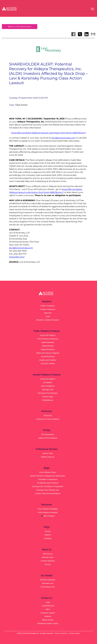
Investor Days (48, 397)
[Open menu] (92, 9)
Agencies (48, 313)
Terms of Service (61, 633)
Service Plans (48, 453)
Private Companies (48, 309)
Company (48, 538)
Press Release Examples (48, 512)
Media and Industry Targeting (48, 353)
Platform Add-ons (48, 457)
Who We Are (48, 554)
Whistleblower (48, 400)
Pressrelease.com (48, 587)
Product (48, 531)
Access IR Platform (48, 379)
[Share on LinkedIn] (87, 34)
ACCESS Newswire (48, 580)
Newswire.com (48, 583)
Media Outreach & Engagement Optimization (48, 476)
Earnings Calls (48, 390)
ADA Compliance (48, 386)
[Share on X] (80, 34)
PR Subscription (48, 434)
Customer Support (48, 613)
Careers (48, 564)
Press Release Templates (48, 509)
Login (48, 602)
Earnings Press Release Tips (48, 490)
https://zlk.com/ (17, 257)
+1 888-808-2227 (48, 606)
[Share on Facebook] (73, 34)
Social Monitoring (48, 357)
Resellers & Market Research (48, 320)
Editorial (48, 616)
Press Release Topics (48, 472)
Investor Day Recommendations (48, 494)
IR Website (48, 382)
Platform (48, 535)
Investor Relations (48, 561)
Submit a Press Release (48, 438)
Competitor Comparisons (48, 479)
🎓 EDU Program (48, 516)
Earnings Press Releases (48, 393)
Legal (48, 316)
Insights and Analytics (48, 360)
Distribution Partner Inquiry (48, 623)
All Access (48, 416)
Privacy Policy (74, 633)
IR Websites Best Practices (48, 483)
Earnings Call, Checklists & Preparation (48, 486)
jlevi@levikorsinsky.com (63, 138)
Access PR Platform (48, 335)
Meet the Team (48, 557)
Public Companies (48, 306)
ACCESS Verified (48, 364)
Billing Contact (48, 620)
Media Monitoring (48, 349)
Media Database (48, 342)
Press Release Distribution (48, 339)
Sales (48, 609)
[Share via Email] (93, 34)
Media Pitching (48, 346)
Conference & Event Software (48, 419)
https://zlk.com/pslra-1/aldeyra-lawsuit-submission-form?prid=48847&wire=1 (48, 133)
